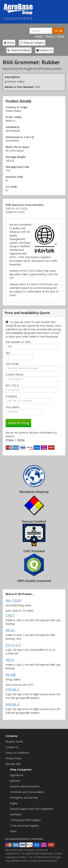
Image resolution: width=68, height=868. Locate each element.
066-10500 (13, 600)
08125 (10, 630)
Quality (39, 36)
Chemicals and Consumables (27, 792)
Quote (61, 36)
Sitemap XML (13, 764)
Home (9, 43)
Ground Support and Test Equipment (31, 809)
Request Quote (14, 741)
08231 (10, 660)
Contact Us (44, 50)
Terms (21, 440)
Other (13, 831)
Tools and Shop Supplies (24, 826)
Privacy (50, 36)
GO (58, 31)
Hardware (16, 814)
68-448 (11, 675)
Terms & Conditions (17, 753)
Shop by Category (32, 43)
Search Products (19, 50)
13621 (10, 615)
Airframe (15, 781)
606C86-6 (13, 704)
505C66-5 (13, 689)
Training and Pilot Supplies (25, 820)
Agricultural (17, 775)
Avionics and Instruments (25, 786)
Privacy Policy (13, 758)
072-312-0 (13, 645)
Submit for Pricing (18, 423)
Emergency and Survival (24, 798)
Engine (14, 803)
